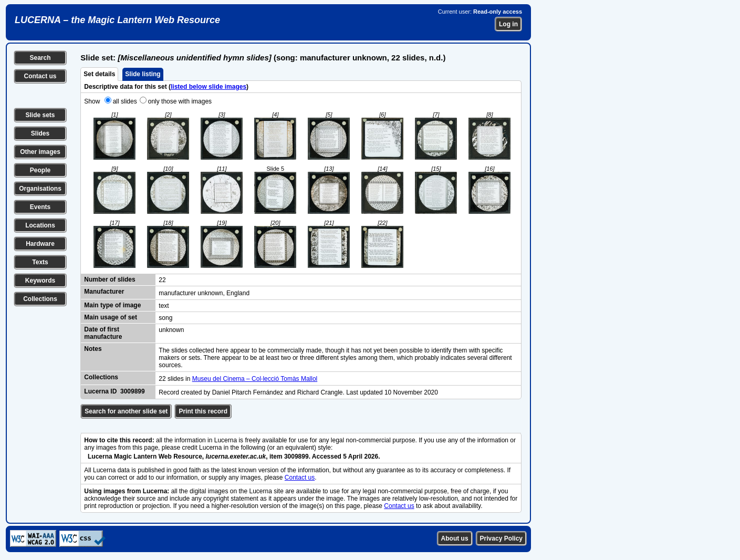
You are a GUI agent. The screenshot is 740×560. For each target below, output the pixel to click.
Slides (40, 133)
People (40, 170)
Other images (40, 152)
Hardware (40, 244)
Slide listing (143, 74)
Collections (40, 299)
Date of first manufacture (103, 333)
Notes (93, 349)
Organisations (40, 189)
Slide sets (40, 115)
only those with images (180, 101)
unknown (171, 330)
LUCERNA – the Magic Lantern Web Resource (117, 20)
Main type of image (112, 305)
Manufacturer (104, 292)
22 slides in (175, 379)
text (164, 306)
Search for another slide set (126, 411)
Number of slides (110, 279)
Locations (40, 225)
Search (40, 58)
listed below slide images (209, 87)
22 (162, 280)
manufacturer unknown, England (204, 293)
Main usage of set (111, 317)
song (165, 318)
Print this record (203, 411)
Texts (40, 262)
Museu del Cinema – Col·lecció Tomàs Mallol (255, 379)
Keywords (40, 281)
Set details (99, 74)
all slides (125, 101)
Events (40, 207)
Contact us (40, 76)
